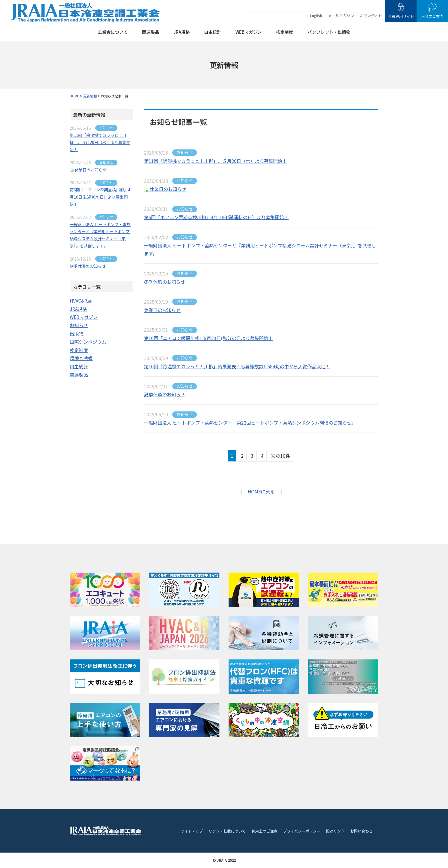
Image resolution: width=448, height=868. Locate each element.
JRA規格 (182, 32)
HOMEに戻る (261, 491)
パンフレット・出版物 (329, 32)
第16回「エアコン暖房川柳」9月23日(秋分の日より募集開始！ (208, 338)
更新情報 (90, 96)
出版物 (77, 333)
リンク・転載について (227, 831)
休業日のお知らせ (162, 310)
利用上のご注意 (264, 831)
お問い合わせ (371, 16)
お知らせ (79, 325)
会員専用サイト (401, 16)
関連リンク (335, 831)
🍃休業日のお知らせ (165, 189)
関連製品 (151, 32)
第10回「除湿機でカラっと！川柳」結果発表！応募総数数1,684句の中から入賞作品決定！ (237, 366)
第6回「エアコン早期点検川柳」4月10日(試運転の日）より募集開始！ (216, 217)
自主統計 (213, 32)
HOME (74, 96)
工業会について (113, 32)
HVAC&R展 (81, 301)
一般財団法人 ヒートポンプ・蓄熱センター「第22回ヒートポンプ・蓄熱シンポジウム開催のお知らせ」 (250, 423)
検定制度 (285, 32)
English (316, 16)
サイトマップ (192, 831)
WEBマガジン (249, 32)
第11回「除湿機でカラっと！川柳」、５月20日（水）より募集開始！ (215, 161)
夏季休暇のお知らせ (165, 394)
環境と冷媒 (81, 358)
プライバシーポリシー (302, 831)
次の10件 (281, 456)
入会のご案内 (432, 16)
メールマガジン (341, 16)
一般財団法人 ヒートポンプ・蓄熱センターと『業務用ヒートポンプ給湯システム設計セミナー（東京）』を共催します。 (260, 250)
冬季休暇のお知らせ (165, 282)
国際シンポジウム (88, 342)
